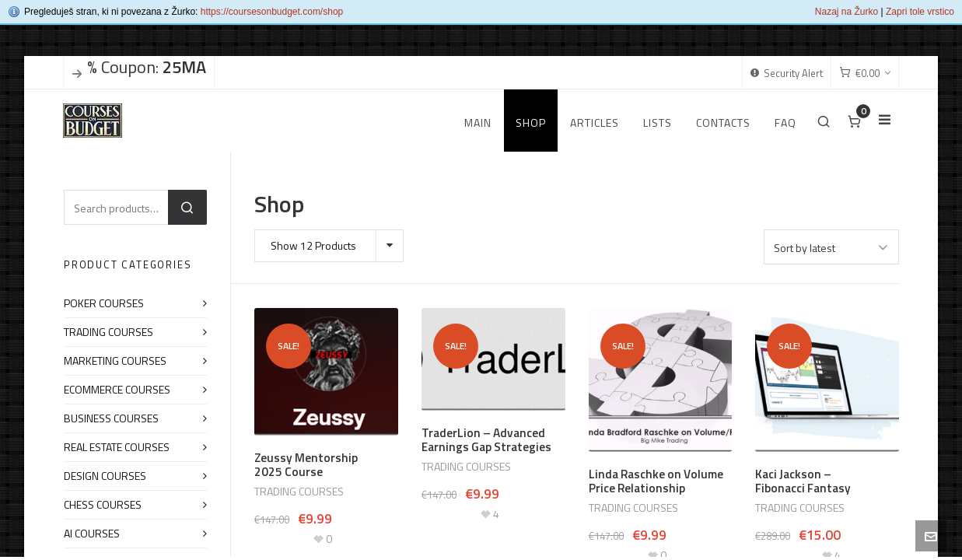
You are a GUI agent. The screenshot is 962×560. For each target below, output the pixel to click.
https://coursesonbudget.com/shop (272, 12)
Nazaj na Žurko (847, 12)
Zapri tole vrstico (920, 12)
